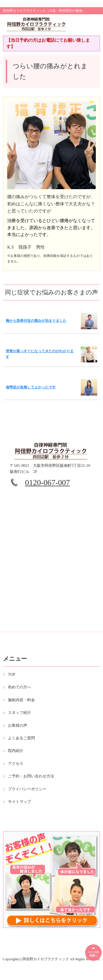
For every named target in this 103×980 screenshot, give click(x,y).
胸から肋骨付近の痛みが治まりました (36, 321)
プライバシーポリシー (27, 795)
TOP (12, 681)
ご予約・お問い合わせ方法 (31, 782)
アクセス (16, 769)
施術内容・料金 (21, 706)
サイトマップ (20, 808)
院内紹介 (16, 757)
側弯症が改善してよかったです (31, 387)
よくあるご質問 (21, 744)
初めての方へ (20, 693)
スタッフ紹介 (20, 719)
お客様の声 (18, 731)
